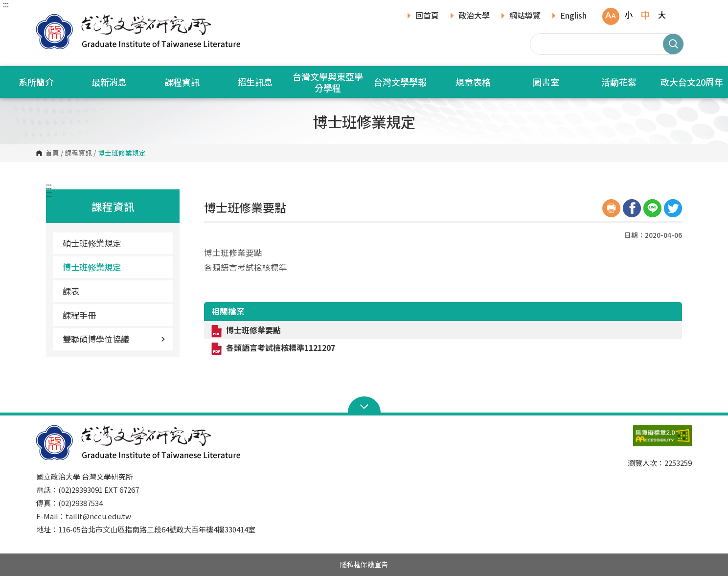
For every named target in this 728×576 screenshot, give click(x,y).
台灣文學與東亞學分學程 (328, 82)
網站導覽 (525, 16)
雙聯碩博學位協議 (114, 339)
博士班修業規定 (92, 267)
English (573, 16)
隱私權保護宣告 (364, 564)
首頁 (52, 153)
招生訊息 (255, 82)
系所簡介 (36, 82)
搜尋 (673, 44)
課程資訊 (182, 82)
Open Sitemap (364, 406)
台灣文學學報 (400, 82)
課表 (71, 291)
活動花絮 (619, 82)
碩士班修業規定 (92, 243)
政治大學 (474, 16)
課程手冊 (79, 315)
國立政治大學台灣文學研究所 (46, 19)
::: (6, 4)
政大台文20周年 (692, 82)
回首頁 (427, 16)
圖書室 (546, 82)
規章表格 (473, 82)
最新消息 (109, 82)
